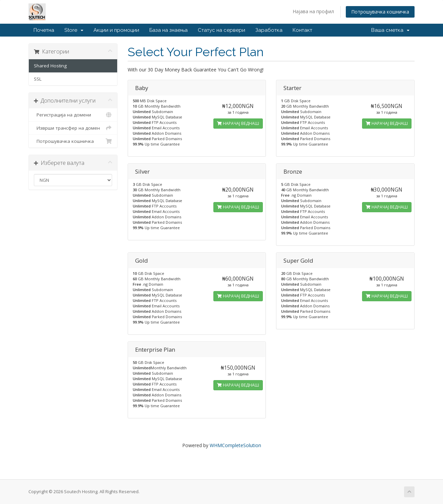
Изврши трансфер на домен (73, 128)
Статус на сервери (221, 30)
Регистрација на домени (73, 115)
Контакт (302, 30)
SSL (38, 79)
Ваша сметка (390, 30)
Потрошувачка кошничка (380, 12)
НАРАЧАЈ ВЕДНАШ (238, 123)
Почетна (44, 30)
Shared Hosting (50, 66)
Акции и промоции (116, 30)
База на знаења (168, 30)
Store (74, 30)
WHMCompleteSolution (235, 445)
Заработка (269, 30)
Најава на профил (313, 11)
